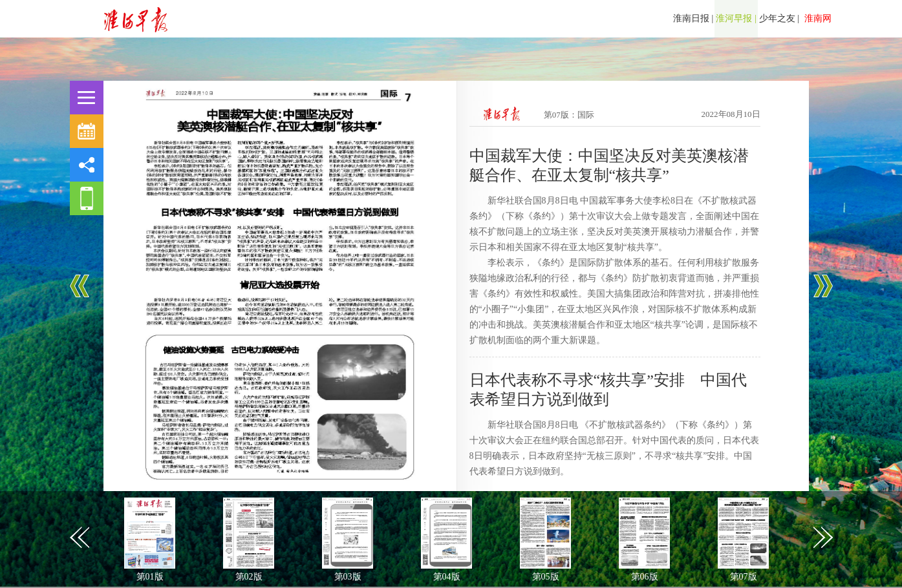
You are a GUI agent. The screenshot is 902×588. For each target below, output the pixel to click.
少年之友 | (779, 18)
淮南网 (817, 18)
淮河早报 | (736, 18)
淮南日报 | (693, 18)
